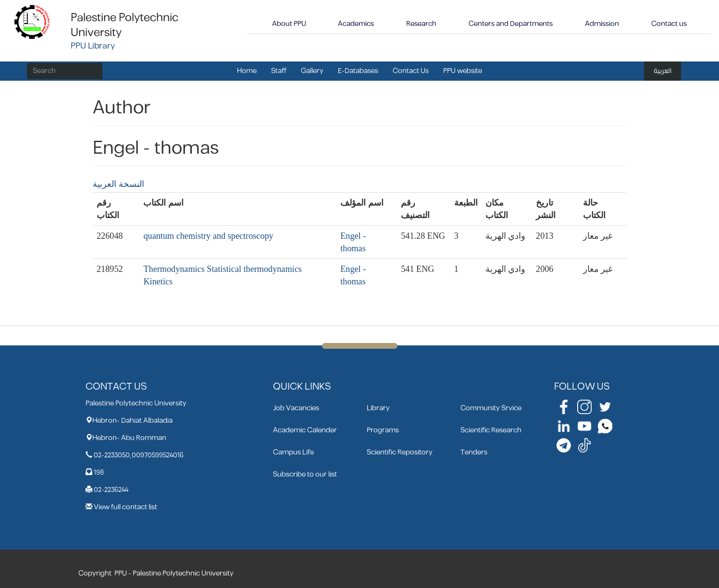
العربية (663, 71)
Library (378, 408)
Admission (602, 24)
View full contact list (125, 507)
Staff (279, 71)
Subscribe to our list (305, 474)
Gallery (312, 71)
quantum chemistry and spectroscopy (208, 236)
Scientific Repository (400, 452)
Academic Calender (305, 430)
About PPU (289, 24)
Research (421, 24)
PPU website (463, 71)
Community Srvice (491, 408)
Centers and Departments (511, 24)
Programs (383, 430)
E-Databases (358, 71)
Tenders (474, 452)
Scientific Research (491, 430)
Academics (356, 24)
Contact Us (411, 71)
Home (247, 71)
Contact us (669, 24)
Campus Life (293, 452)
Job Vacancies (296, 408)
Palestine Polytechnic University (124, 25)
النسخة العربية (118, 184)
